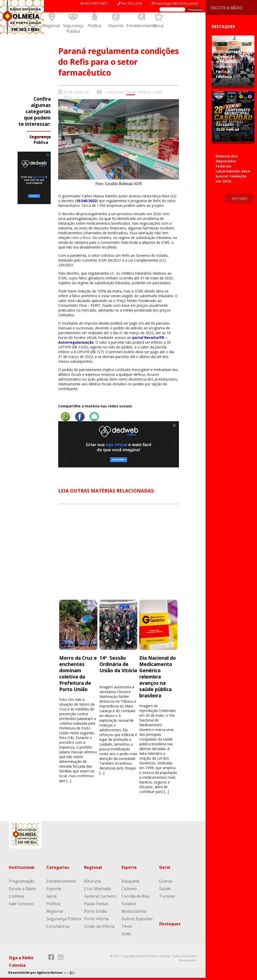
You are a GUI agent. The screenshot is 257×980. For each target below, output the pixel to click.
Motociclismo (134, 911)
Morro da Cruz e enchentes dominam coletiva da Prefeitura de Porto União (78, 673)
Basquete (130, 881)
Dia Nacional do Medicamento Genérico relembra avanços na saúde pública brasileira (158, 676)
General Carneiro (100, 896)
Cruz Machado (98, 888)
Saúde (157, 92)
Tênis (127, 926)
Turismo (167, 896)
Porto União (96, 911)
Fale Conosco (21, 903)
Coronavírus (58, 926)
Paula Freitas (96, 903)
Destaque (115, 92)
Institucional (22, 867)
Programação (22, 881)
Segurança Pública (73, 28)
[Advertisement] (118, 556)
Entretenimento (141, 26)
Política (94, 26)
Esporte (116, 26)
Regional (52, 26)
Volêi (126, 934)
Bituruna (92, 881)
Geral (159, 26)
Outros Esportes (137, 918)
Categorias (58, 867)
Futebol (129, 903)
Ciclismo (129, 888)
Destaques (170, 924)
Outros (166, 881)
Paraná (144, 92)
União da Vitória (99, 926)
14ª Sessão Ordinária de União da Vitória (118, 664)
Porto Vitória (96, 918)
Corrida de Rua (135, 896)
